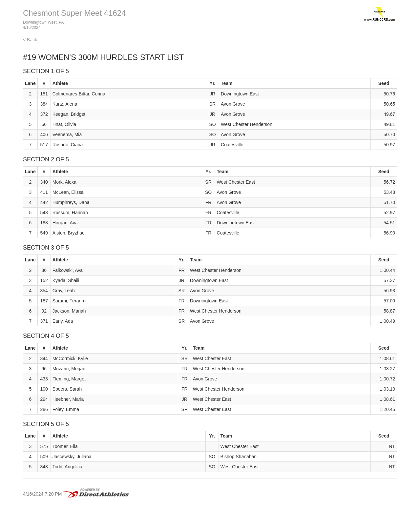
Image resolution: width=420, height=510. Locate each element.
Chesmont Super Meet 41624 (74, 13)
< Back (30, 40)
